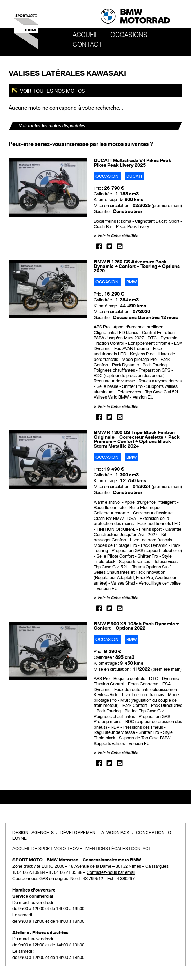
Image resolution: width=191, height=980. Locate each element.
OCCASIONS (129, 35)
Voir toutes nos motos (52, 91)
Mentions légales (107, 849)
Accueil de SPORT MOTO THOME (47, 849)
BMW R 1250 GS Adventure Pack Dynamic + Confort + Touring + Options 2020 (137, 266)
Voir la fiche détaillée (118, 236)
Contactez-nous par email (111, 872)
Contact (88, 45)
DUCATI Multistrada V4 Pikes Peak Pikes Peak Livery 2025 (133, 163)
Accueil (86, 35)
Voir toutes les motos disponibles (52, 126)
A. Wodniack (115, 833)
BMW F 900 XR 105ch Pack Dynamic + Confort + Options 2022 (136, 626)
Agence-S (43, 833)
